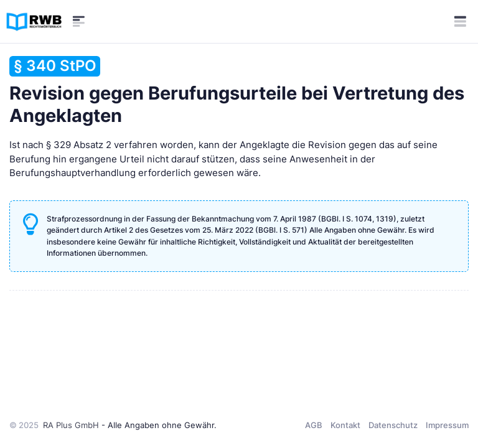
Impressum (447, 425)
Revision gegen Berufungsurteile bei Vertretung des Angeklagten (237, 91)
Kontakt (345, 425)
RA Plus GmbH (71, 425)
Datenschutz (393, 425)
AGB (314, 425)
